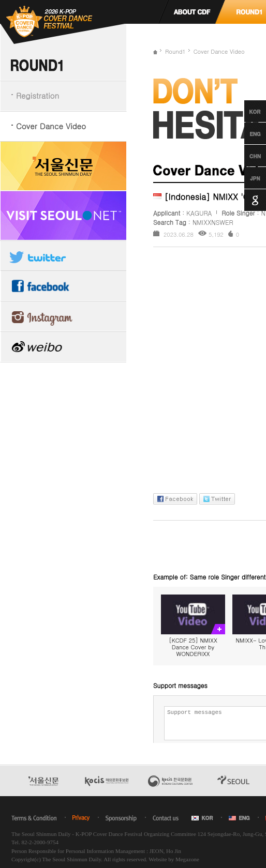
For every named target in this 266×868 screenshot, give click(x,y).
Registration (38, 95)
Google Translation (246, 200)
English (246, 133)
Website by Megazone (174, 859)
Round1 (175, 51)
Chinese (246, 156)
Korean (246, 111)
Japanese (246, 178)
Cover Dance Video (51, 126)
